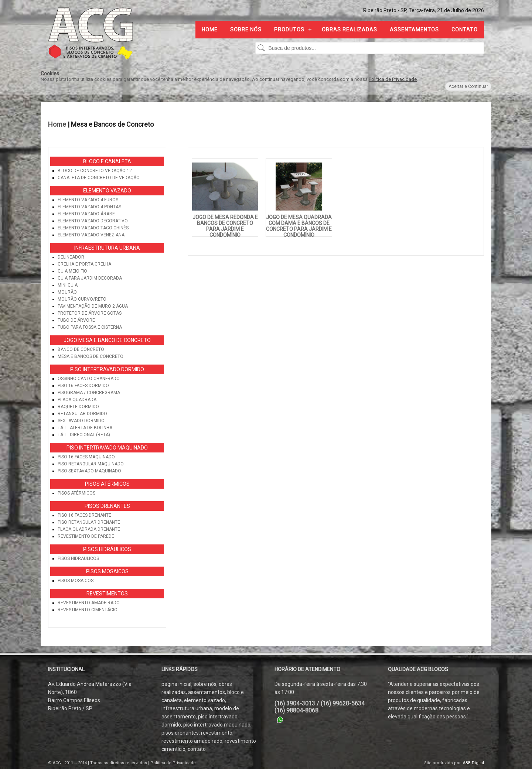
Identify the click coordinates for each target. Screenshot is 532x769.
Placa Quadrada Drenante (89, 529)
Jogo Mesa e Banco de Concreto (107, 340)
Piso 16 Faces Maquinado (86, 457)
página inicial (176, 684)
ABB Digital (473, 763)
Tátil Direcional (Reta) (84, 435)
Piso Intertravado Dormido (107, 369)
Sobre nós (246, 30)
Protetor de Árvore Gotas (90, 313)
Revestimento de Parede (86, 536)
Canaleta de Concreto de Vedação (99, 178)
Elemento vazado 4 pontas (89, 207)
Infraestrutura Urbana (107, 248)
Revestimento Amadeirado (89, 603)
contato (197, 749)
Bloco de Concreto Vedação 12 (95, 171)
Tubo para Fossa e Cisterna (90, 327)
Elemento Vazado (107, 191)
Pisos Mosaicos (107, 571)
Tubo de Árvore (76, 320)
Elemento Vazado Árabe (86, 214)
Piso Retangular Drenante (89, 522)
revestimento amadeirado (192, 741)
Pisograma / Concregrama (89, 393)
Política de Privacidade (393, 79)
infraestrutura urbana (187, 708)
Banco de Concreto (81, 349)
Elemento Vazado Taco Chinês (93, 228)
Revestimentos (107, 594)
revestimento (217, 733)
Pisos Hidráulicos (107, 549)
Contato (465, 30)
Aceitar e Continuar (468, 86)
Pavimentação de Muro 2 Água (93, 306)
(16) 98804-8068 (296, 710)
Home (210, 30)
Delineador (71, 257)
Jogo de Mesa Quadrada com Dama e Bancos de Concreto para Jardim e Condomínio (299, 226)
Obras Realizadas (349, 30)
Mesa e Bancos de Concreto (91, 356)
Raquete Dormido (78, 407)
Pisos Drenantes (107, 506)
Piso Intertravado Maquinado (107, 448)
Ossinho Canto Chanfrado (89, 379)
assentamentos (207, 692)
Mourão (67, 292)
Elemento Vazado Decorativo (93, 221)
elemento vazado (204, 700)
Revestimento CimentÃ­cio (88, 610)
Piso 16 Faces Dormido (83, 386)
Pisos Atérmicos (107, 484)
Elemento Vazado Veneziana (91, 235)
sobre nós (205, 684)
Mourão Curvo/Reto (82, 299)
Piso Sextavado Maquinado (89, 471)
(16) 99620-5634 (343, 703)
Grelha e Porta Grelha (84, 264)
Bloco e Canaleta (107, 161)
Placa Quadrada (77, 400)
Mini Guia (68, 285)
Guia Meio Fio (72, 271)
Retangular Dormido (82, 414)
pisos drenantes (180, 733)
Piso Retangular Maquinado (91, 464)
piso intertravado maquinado (217, 725)
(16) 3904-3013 (295, 703)
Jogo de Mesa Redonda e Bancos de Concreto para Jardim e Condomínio (225, 226)
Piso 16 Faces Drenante (84, 515)
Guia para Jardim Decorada (90, 278)
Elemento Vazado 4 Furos (88, 200)
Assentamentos (414, 30)
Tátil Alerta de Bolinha (85, 428)
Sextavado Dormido (81, 421)
